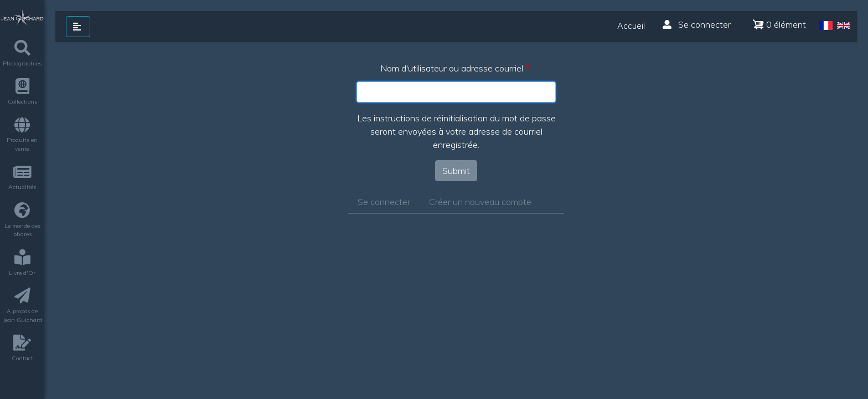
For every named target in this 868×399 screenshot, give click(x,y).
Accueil (631, 26)
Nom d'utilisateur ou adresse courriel (452, 68)
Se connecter (697, 24)
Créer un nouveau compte (480, 202)
